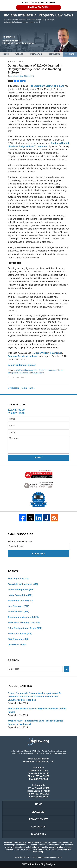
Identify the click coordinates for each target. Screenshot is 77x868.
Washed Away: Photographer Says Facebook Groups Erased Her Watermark (35, 722)
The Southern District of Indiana (48, 86)
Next (32, 388)
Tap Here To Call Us (39, 7)
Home (6, 54)
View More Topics (17, 645)
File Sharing (23, 373)
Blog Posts (38, 834)
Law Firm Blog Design (38, 864)
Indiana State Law (20, 634)
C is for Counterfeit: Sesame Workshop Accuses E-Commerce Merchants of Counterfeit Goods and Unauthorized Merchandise (34, 697)
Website (19, 54)
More (72, 54)
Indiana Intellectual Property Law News (38, 18)
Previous (13, 388)
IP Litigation (36, 54)
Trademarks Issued (21, 601)
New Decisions (38, 373)
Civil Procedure (22, 370)
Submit (39, 458)
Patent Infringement (21, 590)
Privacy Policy (38, 819)
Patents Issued (18, 612)
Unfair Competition (21, 595)
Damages (52, 370)
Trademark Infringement (23, 617)
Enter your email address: (20, 542)
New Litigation (18, 579)
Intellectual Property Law (24, 623)
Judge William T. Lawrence (48, 353)
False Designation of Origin (25, 628)
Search (67, 669)
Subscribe (38, 554)
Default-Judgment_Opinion (22, 365)
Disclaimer (38, 812)
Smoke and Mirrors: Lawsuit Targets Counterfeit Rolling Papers (37, 710)
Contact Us (54, 54)
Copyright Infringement (38, 370)
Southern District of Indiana (22, 356)
